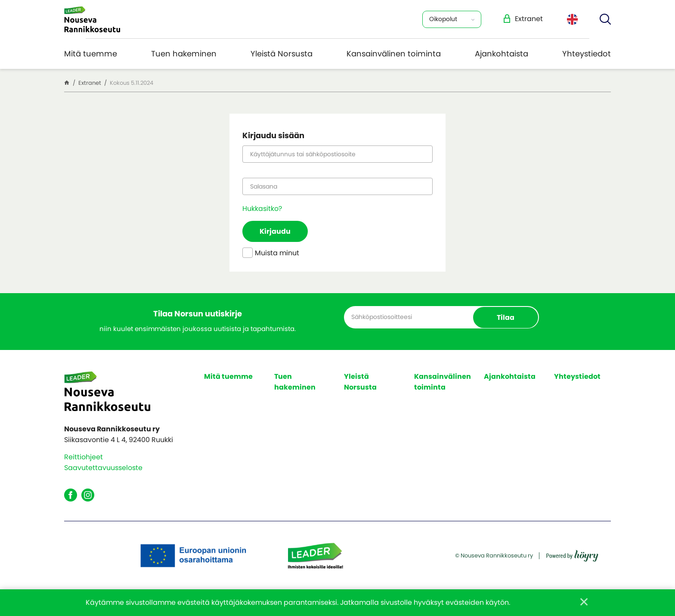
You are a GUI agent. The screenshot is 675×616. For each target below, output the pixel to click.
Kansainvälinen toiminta (394, 54)
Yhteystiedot (587, 54)
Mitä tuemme (91, 54)
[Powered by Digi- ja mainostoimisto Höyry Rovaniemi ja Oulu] (572, 553)
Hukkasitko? (262, 209)
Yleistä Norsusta (282, 54)
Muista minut (271, 253)
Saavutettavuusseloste (103, 468)
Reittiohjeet (84, 457)
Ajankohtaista (502, 54)
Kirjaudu (275, 231)
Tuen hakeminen (184, 54)
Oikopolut (443, 19)
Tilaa (506, 317)
